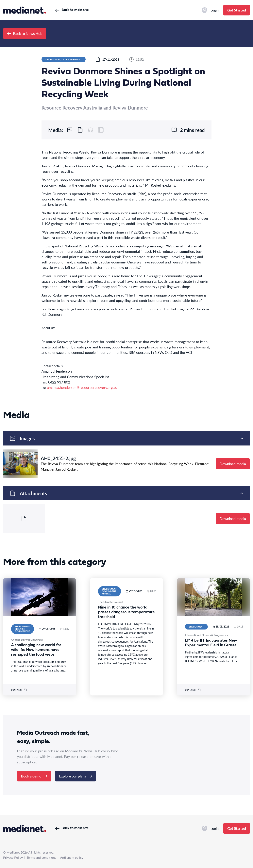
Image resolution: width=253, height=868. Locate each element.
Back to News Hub (25, 33)
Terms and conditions (41, 857)
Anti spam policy (72, 857)
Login (210, 10)
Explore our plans (76, 776)
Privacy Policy (13, 857)
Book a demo (34, 776)
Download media (233, 464)
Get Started (237, 10)
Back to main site (72, 10)
